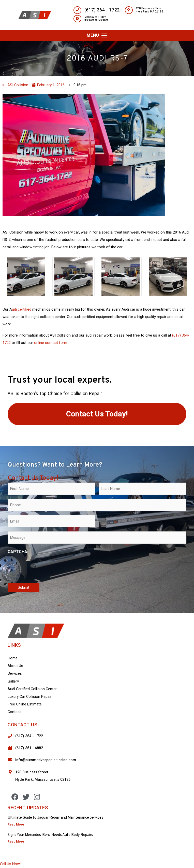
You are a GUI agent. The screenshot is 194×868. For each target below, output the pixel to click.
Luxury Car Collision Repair (30, 697)
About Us (15, 666)
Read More (16, 824)
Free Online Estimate (25, 704)
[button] (97, 35)
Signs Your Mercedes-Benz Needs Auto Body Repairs (50, 835)
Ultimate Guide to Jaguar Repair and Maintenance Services (55, 818)
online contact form (51, 343)
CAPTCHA (17, 552)
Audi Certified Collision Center (32, 689)
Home (13, 658)
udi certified (22, 309)
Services (15, 674)
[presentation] (46, 568)
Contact (14, 712)
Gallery (13, 681)
